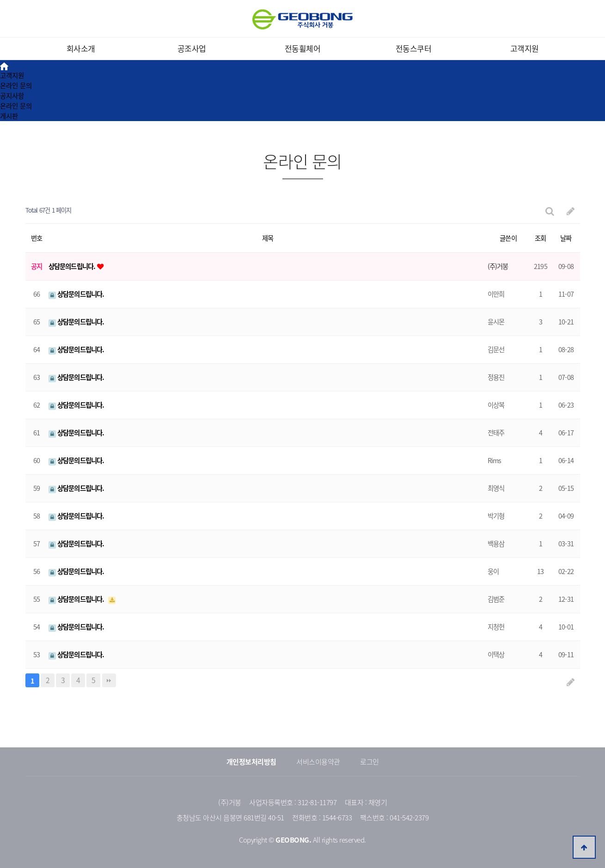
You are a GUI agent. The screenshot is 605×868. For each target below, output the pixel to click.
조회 (540, 238)
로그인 (370, 762)
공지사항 (12, 96)
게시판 (9, 116)
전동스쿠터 (414, 48)
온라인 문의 (16, 86)
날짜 (566, 238)
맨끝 (109, 680)
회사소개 (81, 48)
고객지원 (525, 48)
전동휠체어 (303, 48)
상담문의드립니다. (73, 266)
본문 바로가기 (0, 0)
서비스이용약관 (318, 762)
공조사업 (192, 48)
